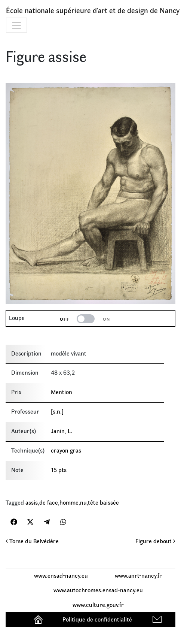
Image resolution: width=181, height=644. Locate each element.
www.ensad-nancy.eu (61, 575)
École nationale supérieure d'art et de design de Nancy (93, 10)
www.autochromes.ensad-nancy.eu (98, 590)
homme (69, 502)
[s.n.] (57, 411)
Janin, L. (62, 431)
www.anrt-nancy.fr (138, 575)
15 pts (59, 470)
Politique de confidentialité (97, 619)
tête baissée (103, 502)
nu (83, 502)
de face (49, 502)
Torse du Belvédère (32, 541)
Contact (158, 619)
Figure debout (155, 541)
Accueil (39, 619)
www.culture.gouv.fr (98, 604)
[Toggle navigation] (16, 25)
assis (32, 502)
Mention (62, 392)
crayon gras (66, 450)
